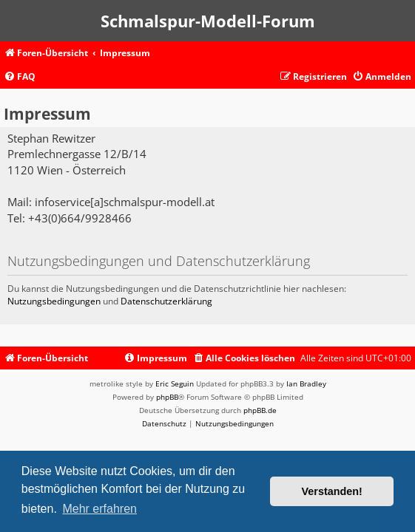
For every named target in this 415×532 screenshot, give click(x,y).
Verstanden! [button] (332, 491)
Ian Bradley (306, 383)
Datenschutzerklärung (166, 301)
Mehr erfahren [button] (99, 509)
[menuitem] (20, 77)
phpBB (167, 397)
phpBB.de (260, 410)
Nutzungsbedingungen (54, 301)
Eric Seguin (175, 383)
